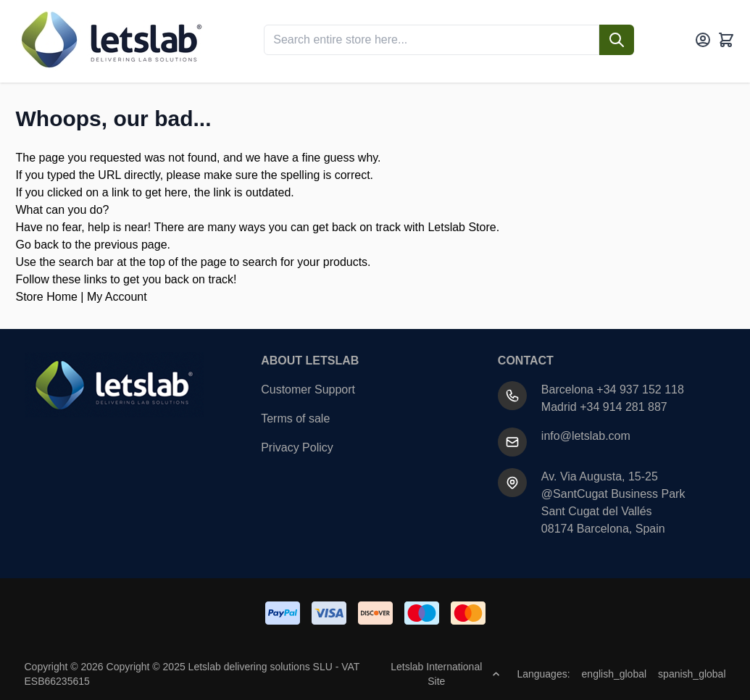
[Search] (617, 40)
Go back (38, 245)
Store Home (47, 297)
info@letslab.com (586, 436)
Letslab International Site (445, 674)
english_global (614, 674)
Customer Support (308, 389)
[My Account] (703, 40)
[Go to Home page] (110, 40)
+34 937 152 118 (640, 389)
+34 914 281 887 (624, 407)
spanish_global (692, 674)
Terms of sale (295, 418)
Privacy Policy (297, 447)
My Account (117, 297)
